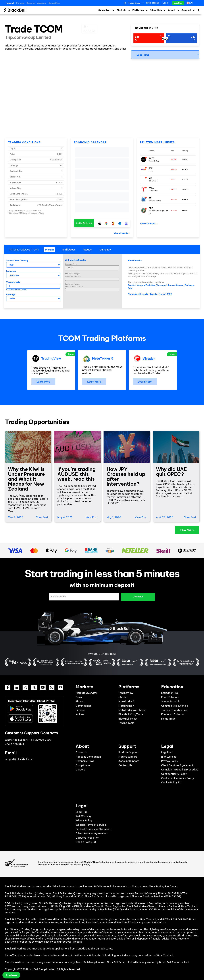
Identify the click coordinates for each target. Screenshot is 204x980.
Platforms (138, 10)
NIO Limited (153, 181)
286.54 (174, 199)
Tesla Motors (153, 191)
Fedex (151, 171)
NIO (150, 178)
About (172, 10)
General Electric (155, 201)
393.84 (174, 170)
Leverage (11, 294)
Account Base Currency (17, 261)
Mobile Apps (134, 3)
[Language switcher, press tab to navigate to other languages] (190, 3)
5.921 (173, 180)
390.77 (174, 190)
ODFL (151, 208)
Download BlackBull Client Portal (31, 701)
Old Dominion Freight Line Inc (158, 212)
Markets (122, 10)
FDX (151, 168)
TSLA (151, 188)
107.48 (173, 160)
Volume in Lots (13, 282)
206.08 (174, 211)
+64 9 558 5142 (14, 744)
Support (186, 10)
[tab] (49, 250)
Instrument (11, 271)
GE (150, 198)
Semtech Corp (154, 161)
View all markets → (149, 224)
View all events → (122, 233)
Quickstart (105, 10)
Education (156, 10)
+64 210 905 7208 (40, 740)
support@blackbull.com (19, 759)
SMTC (151, 158)
